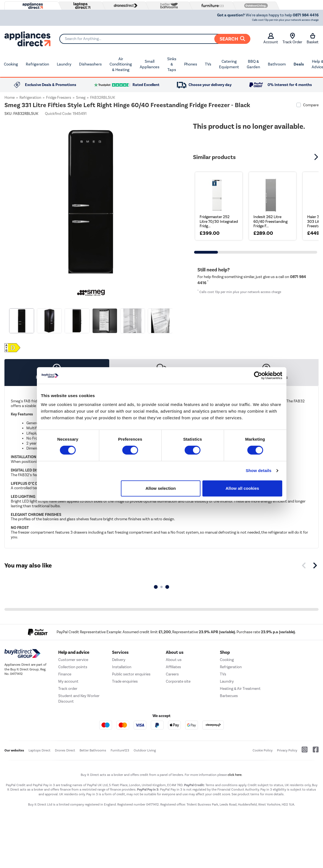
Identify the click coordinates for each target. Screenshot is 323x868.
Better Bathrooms (93, 750)
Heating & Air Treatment (240, 689)
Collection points (73, 667)
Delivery (119, 660)
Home (10, 98)
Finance (65, 674)
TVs (208, 64)
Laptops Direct (40, 750)
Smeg (81, 98)
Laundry (64, 64)
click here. (235, 775)
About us (174, 660)
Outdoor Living (145, 750)
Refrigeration (37, 64)
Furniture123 (120, 750)
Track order (68, 689)
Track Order (292, 39)
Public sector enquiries (131, 674)
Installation (122, 667)
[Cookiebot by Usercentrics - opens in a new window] (258, 375)
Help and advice (74, 652)
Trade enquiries (125, 681)
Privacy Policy (287, 750)
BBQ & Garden (253, 64)
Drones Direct (65, 750)
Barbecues (229, 696)
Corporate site (178, 681)
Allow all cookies (242, 488)
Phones (191, 64)
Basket (313, 39)
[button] (317, 157)
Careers (172, 674)
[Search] (155, 39)
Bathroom (277, 64)
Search (232, 39)
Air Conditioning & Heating (121, 64)
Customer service (73, 660)
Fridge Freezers (59, 98)
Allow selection (161, 488)
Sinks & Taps (172, 64)
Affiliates (173, 667)
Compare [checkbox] (311, 105)
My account (68, 681)
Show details (259, 470)
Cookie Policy (263, 750)
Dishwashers (90, 64)
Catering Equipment (229, 64)
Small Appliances (150, 64)
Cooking (11, 64)
